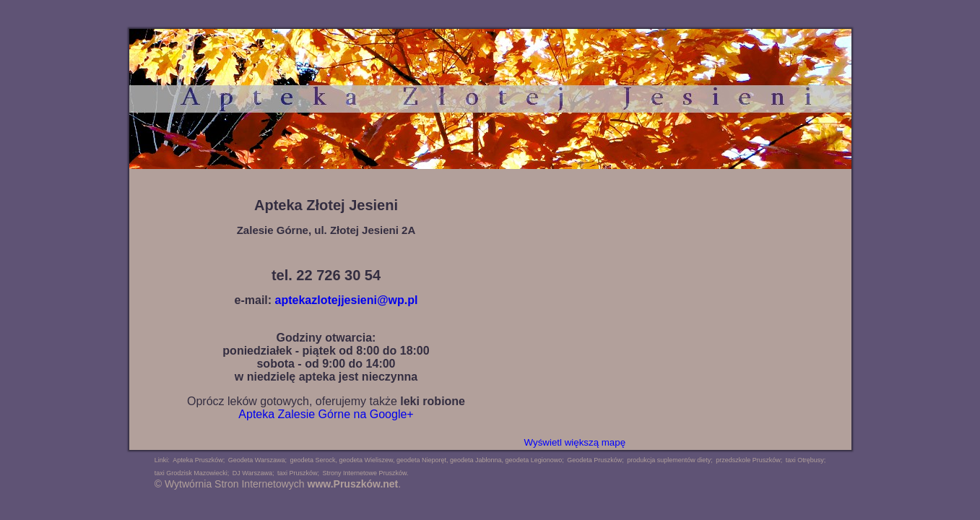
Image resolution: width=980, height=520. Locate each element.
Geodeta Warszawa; (257, 460)
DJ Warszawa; (253, 473)
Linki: (162, 460)
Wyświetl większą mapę (575, 442)
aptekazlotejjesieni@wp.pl (347, 300)
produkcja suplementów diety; (670, 460)
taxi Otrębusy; (806, 460)
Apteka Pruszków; (199, 460)
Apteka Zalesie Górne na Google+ (326, 414)
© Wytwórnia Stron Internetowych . (278, 484)
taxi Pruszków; (298, 473)
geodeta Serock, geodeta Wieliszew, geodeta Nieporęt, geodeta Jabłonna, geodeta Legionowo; (426, 460)
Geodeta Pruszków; (595, 460)
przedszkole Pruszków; (749, 460)
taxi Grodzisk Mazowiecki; (192, 473)
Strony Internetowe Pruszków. (365, 473)
